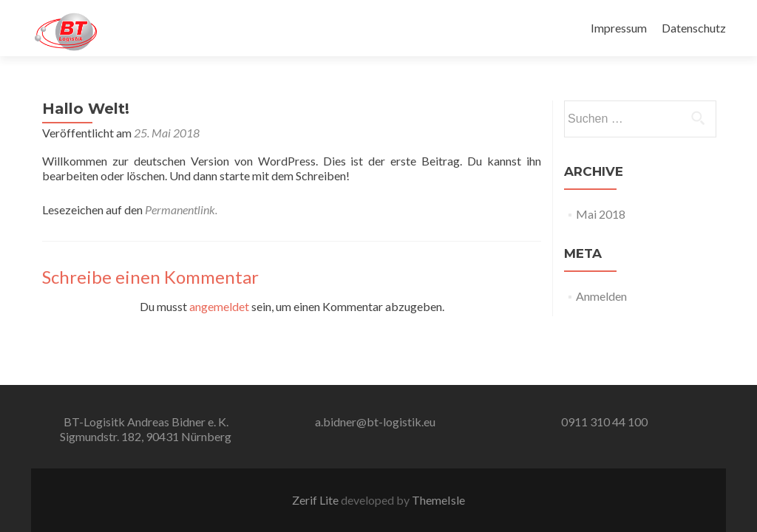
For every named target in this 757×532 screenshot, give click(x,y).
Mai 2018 (601, 214)
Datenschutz (694, 28)
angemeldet (219, 306)
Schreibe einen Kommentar (150, 277)
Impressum (619, 28)
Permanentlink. (181, 209)
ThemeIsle (438, 500)
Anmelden (601, 296)
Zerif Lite (316, 500)
